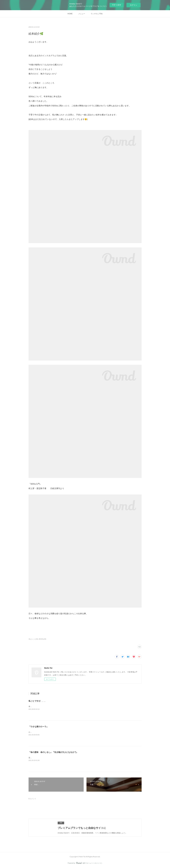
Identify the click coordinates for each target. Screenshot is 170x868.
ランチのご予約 (97, 14)
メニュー (82, 14)
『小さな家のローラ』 (38, 727)
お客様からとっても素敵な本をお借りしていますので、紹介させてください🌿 (58, 732)
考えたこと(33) (33, 639)
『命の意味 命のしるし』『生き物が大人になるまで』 (53, 752)
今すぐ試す (117, 5)
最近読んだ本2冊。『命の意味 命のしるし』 (46, 758)
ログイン (134, 5)
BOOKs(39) (43, 639)
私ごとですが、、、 (37, 701)
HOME (70, 14)
